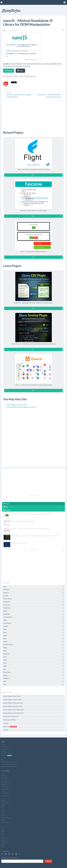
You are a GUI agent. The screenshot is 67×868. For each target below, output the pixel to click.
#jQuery (16, 76)
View (47, 175)
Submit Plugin (5, 747)
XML (34, 681)
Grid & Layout (34, 623)
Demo (20, 71)
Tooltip (34, 675)
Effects (34, 611)
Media (34, 636)
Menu (34, 639)
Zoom (34, 685)
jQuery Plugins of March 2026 (17, 405)
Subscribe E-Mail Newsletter (9, 764)
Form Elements (34, 617)
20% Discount (13, 727)
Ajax (34, 587)
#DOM (21, 76)
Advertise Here (34, 496)
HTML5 (34, 626)
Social (34, 663)
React (34, 651)
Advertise (33, 727)
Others (34, 648)
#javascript (9, 76)
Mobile (34, 642)
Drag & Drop (34, 608)
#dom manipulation (30, 76)
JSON (34, 629)
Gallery (34, 620)
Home (3, 745)
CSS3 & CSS (34, 602)
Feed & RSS (34, 614)
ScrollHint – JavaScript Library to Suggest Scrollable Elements (19, 96)
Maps (34, 633)
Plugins (7, 504)
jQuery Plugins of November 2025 (33, 713)
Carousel (34, 596)
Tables (34, 666)
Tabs (34, 669)
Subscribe (48, 861)
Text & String (34, 672)
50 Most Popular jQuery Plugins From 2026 (21, 407)
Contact (33, 730)
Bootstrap (34, 593)
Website (9, 71)
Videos (3, 751)
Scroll (34, 657)
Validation (34, 678)
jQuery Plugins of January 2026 (33, 706)
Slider (34, 660)
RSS (2, 760)
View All (47, 550)
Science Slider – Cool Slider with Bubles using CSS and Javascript (49, 96)
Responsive (34, 654)
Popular (4, 753)
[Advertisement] (33, 114)
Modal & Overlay (34, 645)
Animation (34, 590)
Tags (6, 507)
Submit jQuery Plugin (33, 720)
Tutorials (7, 510)
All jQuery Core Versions (8, 766)
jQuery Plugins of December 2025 (33, 710)
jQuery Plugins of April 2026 (33, 696)
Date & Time (34, 605)
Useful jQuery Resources (33, 716)
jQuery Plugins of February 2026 (33, 703)
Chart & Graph (34, 599)
